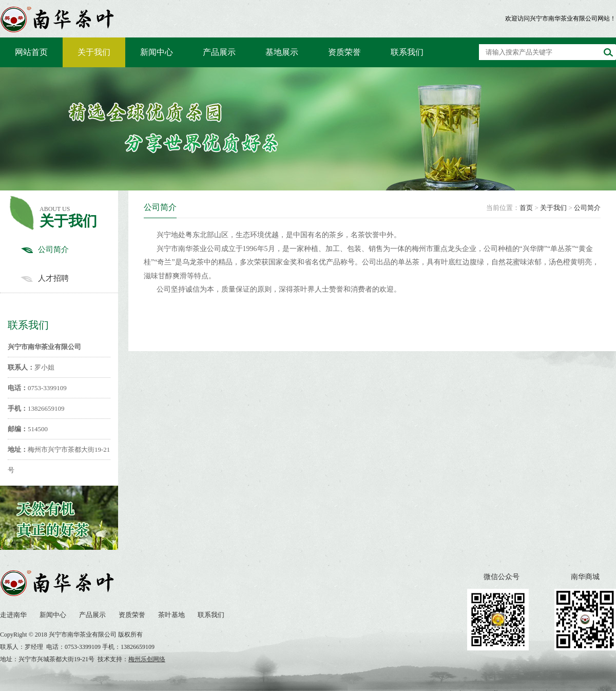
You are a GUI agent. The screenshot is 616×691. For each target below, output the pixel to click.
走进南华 (13, 615)
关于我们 (94, 52)
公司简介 (69, 249)
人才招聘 (69, 278)
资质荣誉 (344, 52)
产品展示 (219, 52)
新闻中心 (157, 52)
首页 (526, 208)
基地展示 (282, 52)
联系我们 (407, 52)
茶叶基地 (171, 615)
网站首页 (31, 52)
